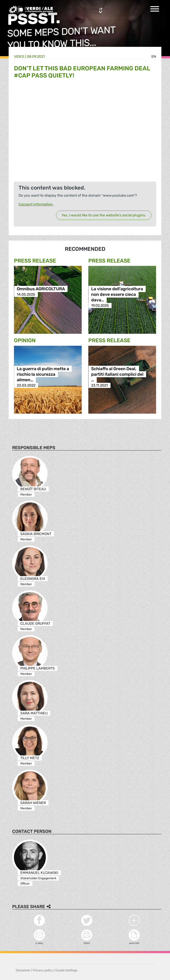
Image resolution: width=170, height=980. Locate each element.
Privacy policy (43, 970)
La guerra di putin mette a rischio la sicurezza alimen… (43, 374)
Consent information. (36, 204)
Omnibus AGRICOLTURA (41, 289)
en (154, 56)
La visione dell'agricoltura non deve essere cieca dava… (117, 294)
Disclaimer (23, 970)
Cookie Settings (66, 970)
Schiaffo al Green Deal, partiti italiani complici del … (117, 374)
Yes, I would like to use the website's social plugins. (104, 215)
